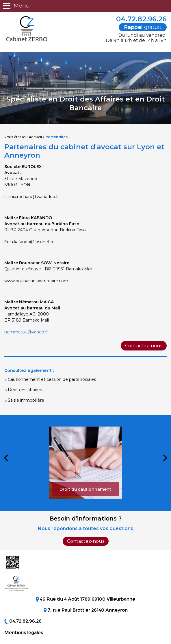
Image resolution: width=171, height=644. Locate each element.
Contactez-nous (144, 346)
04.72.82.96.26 (137, 19)
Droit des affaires (25, 390)
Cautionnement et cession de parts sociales (52, 379)
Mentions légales (24, 633)
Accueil (35, 137)
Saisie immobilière (26, 400)
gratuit (143, 27)
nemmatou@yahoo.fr (26, 332)
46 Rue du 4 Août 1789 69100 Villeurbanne (87, 599)
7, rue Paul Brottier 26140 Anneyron (87, 610)
